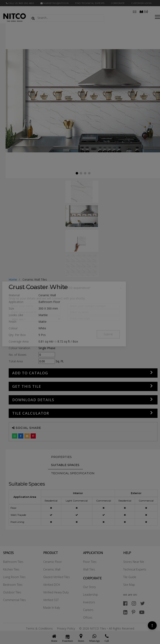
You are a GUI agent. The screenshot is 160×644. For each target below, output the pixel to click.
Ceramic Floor (53, 562)
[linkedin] (125, 612)
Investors (89, 602)
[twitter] (142, 603)
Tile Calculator (31, 413)
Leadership (91, 595)
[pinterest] (133, 612)
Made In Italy (52, 608)
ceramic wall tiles (35, 279)
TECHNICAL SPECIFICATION (73, 473)
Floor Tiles (90, 562)
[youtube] (142, 612)
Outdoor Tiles (12, 592)
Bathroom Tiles (13, 562)
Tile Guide (130, 577)
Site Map (129, 585)
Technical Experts (135, 569)
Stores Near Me (134, 562)
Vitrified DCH (52, 585)
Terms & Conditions (39, 628)
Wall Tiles (89, 569)
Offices (88, 617)
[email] (135, 11)
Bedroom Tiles (13, 585)
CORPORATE (118, 3)
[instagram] (134, 603)
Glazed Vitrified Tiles (57, 577)
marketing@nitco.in (55, 3)
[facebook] (125, 603)
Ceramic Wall (52, 569)
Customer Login (141, 3)
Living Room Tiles (14, 577)
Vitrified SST (51, 600)
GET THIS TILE (27, 386)
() (144, 11)
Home (13, 279)
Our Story (89, 587)
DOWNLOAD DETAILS (33, 400)
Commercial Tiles (14, 600)
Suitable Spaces (65, 465)
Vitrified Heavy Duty (56, 592)
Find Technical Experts (90, 3)
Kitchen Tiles (11, 569)
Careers (88, 610)
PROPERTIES (61, 457)
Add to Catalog (30, 373)
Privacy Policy (66, 628)
